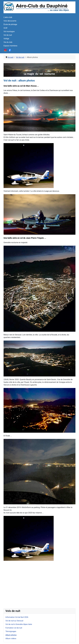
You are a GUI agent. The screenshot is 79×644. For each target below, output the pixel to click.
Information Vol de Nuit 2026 (17, 617)
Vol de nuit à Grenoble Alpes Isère (19, 624)
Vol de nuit (8, 35)
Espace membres (10, 46)
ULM (5, 28)
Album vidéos (11, 638)
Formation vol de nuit (14, 628)
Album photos (11, 635)
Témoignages (11, 631)
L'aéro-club (8, 17)
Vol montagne (9, 31)
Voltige (6, 39)
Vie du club (8, 42)
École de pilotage (10, 24)
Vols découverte (10, 21)
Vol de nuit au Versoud (14, 621)
